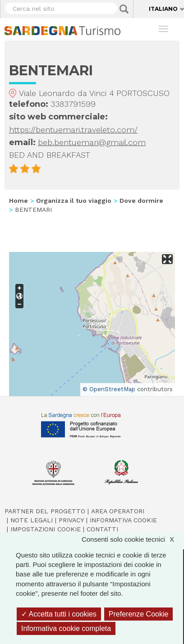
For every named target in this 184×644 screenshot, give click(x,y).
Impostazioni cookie (46, 529)
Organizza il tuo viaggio (74, 201)
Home (18, 201)
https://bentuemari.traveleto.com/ (73, 130)
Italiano (163, 9)
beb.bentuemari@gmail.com (92, 142)
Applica (124, 9)
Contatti (102, 529)
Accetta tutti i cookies (59, 614)
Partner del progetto (45, 511)
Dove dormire (141, 201)
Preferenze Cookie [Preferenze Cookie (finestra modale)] (139, 614)
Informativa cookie (123, 520)
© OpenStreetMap (109, 389)
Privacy (71, 520)
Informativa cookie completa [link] (66, 628)
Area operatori (118, 511)
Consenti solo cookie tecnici (132, 539)
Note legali (32, 520)
